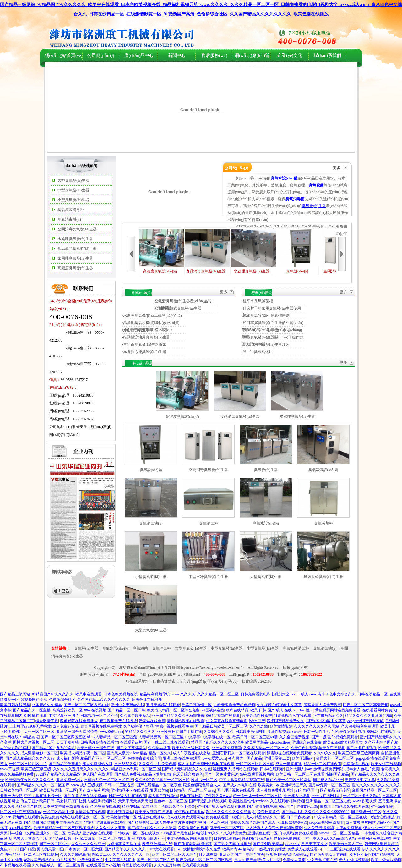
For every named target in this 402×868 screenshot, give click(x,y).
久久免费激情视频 (319, 828)
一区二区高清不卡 (58, 812)
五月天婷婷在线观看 (163, 705)
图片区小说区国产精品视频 (372, 854)
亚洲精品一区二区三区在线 (329, 801)
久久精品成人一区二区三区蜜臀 (58, 865)
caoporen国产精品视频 (366, 721)
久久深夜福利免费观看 (360, 726)
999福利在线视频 (381, 732)
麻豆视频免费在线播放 (118, 721)
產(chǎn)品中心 (139, 55)
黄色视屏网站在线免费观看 (338, 710)
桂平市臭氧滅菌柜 (258, 301)
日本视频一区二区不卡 (99, 716)
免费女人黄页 (294, 860)
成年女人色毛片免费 (362, 769)
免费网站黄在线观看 (375, 838)
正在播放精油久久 (328, 716)
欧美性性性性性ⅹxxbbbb (249, 801)
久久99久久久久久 (219, 732)
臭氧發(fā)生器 (314, 206)
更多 (337, 168)
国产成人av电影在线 (239, 785)
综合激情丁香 (47, 721)
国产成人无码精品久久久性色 (187, 769)
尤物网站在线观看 (90, 812)
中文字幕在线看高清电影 (227, 721)
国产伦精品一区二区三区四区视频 (204, 860)
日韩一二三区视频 (119, 785)
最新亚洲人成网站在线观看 (235, 769)
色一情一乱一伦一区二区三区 (257, 796)
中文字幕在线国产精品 (75, 822)
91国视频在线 (213, 710)
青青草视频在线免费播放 (101, 726)
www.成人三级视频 (87, 785)
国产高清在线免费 (262, 806)
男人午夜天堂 (246, 860)
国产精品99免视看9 (65, 764)
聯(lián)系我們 (327, 55)
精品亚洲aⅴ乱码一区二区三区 (136, 769)
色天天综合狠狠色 (188, 774)
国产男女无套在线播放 (232, 844)
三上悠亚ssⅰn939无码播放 (30, 726)
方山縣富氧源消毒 (138, 330)
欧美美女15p (268, 785)
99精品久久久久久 (140, 732)
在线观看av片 (131, 742)
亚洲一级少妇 (11, 796)
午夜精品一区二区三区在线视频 (32, 854)
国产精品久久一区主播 (32, 710)
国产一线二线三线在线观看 (166, 742)
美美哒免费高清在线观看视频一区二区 (73, 817)
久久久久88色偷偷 (75, 854)
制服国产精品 (338, 774)
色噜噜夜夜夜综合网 (144, 758)
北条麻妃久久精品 (47, 705)
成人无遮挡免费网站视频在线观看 (206, 764)
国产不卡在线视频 (361, 748)
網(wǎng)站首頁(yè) (64, 55)
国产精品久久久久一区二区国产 (43, 785)
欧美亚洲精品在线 (157, 844)
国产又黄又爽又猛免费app (85, 796)
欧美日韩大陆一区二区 (58, 790)
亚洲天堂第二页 (277, 758)
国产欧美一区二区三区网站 (289, 780)
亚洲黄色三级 (307, 806)
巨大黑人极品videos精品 (127, 753)
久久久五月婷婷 (167, 865)
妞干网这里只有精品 (382, 844)
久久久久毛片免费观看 (157, 764)
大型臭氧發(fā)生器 (73, 180)
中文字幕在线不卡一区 (43, 796)
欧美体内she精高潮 (238, 849)
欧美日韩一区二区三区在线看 (300, 774)
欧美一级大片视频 (386, 860)
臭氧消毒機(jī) (69, 219)
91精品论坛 (30, 737)
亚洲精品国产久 (294, 785)
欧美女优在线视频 (386, 764)
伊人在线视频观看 (354, 860)
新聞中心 (177, 55)
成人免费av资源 (65, 726)
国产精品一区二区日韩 (127, 710)
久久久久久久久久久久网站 (317, 726)
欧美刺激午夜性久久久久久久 (30, 780)
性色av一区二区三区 (171, 801)
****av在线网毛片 (326, 796)
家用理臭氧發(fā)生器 (75, 258)
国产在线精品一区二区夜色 (159, 785)
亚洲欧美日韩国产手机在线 (179, 732)
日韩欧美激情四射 (251, 732)
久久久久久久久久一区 (131, 854)
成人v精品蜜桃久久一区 (265, 817)
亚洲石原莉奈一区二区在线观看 (239, 753)
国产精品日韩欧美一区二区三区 (221, 726)
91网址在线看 (35, 716)
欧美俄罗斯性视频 (350, 732)
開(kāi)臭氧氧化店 (258, 352)
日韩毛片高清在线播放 (99, 742)
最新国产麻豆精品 (257, 838)
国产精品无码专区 (335, 790)
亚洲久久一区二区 (51, 833)
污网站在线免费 (152, 721)
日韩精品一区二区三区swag (192, 790)
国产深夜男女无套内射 (329, 854)
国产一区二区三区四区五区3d (65, 737)
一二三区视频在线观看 (342, 849)
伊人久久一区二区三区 (382, 828)
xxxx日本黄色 (20, 828)
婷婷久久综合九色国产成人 (253, 822)
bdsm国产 (257, 721)
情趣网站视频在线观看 (186, 721)
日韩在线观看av (227, 838)
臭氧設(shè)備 (298, 251)
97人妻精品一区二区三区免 (114, 737)
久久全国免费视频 (294, 737)
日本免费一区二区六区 (84, 849)
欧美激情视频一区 (122, 817)
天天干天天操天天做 (135, 801)
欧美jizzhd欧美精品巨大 (343, 742)
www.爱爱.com (214, 758)
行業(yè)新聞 (262, 293)
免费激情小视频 (356, 764)
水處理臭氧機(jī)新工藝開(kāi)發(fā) (152, 316)
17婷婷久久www (218, 796)
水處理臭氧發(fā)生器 (75, 239)
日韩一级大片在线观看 (128, 796)
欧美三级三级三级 (36, 769)
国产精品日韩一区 (64, 838)
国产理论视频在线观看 (236, 790)
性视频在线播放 (151, 817)
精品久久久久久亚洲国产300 (368, 716)
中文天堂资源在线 (322, 860)
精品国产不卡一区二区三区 (103, 758)
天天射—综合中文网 (17, 833)
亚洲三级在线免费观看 (182, 758)
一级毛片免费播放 (271, 849)
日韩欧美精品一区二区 (19, 790)
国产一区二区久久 (54, 844)
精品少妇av (131, 806)
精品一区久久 (160, 753)
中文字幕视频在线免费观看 (189, 838)
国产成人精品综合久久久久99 (30, 758)
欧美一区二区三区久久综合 (174, 854)
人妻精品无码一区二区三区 (161, 737)
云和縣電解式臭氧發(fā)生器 (178, 308)
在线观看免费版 (195, 865)
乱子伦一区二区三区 (227, 828)
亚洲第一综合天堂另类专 (77, 732)
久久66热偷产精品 (139, 726)
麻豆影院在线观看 (137, 865)
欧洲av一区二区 (204, 780)
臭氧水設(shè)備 (266, 523)
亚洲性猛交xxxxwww (285, 732)
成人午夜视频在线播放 (192, 753)
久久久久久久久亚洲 (88, 844)
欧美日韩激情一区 (197, 705)
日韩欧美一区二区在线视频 (137, 833)
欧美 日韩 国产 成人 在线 (271, 710)
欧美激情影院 (281, 726)
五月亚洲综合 (390, 801)
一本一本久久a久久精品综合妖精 (329, 838)
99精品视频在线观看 (223, 716)
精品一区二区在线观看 (323, 764)
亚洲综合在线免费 (307, 742)
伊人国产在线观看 (98, 774)
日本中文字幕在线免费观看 (66, 806)
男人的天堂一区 (50, 849)
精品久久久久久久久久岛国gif (231, 812)
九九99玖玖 (66, 748)
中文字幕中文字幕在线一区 (208, 737)
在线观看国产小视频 (103, 865)
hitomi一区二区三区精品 (339, 833)
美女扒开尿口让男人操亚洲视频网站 (86, 801)
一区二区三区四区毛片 (28, 764)
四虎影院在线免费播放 (79, 721)
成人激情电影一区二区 (39, 753)
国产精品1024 (43, 748)
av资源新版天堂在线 (124, 844)
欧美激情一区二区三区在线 (103, 838)
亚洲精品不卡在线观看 (129, 790)
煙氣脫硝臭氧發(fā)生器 (323, 577)
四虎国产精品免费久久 (285, 721)
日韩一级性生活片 (319, 732)
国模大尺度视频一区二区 (34, 742)
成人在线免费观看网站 (185, 817)
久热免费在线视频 (105, 806)
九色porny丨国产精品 (18, 849)
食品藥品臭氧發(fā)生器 (77, 249)
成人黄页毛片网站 (361, 822)
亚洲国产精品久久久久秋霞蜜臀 (178, 716)
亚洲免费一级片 (69, 780)
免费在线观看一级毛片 (225, 817)
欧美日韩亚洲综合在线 (95, 748)
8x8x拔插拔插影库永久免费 (198, 849)
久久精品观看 (159, 748)
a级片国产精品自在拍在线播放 (49, 860)
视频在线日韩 (191, 796)
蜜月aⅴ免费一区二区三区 (329, 785)
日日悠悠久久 (126, 764)
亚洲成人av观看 (297, 796)
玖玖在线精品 (237, 710)
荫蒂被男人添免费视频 (323, 705)
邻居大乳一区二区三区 (335, 758)
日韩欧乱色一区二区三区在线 (109, 780)
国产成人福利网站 (94, 790)
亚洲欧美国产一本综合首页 (242, 854)
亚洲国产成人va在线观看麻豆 (221, 806)
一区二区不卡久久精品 (362, 796)
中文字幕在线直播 (120, 860)
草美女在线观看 (332, 748)
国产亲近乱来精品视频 (208, 801)
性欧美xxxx (101, 854)
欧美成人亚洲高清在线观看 (90, 833)
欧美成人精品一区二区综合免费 (173, 710)
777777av (292, 844)
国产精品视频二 (140, 822)
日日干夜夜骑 (68, 742)
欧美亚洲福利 (303, 758)
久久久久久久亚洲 (111, 828)
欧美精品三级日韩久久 (191, 748)
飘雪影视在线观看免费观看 (289, 753)
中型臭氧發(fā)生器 (73, 190)
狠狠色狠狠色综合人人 (202, 785)
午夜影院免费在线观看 (298, 833)
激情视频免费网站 (329, 769)
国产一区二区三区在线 (155, 860)
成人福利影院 (68, 758)
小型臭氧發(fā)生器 (73, 200)
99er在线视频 (95, 710)
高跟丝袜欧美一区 (68, 710)
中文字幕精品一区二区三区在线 (340, 817)
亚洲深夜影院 (382, 806)
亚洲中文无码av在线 (127, 705)
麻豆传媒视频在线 (292, 822)
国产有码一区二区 (366, 812)
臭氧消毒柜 (209, 523)
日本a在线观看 (272, 769)
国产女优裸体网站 (131, 748)
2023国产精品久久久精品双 (58, 774)
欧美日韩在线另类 (15, 705)
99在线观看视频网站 (257, 774)
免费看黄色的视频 (193, 828)
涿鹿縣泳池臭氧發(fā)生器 (145, 352)
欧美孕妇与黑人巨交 (346, 844)
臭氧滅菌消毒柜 (71, 210)
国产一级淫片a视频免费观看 (335, 737)
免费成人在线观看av (304, 849)
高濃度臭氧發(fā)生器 (75, 268)
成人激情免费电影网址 (275, 790)
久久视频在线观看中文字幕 (279, 705)
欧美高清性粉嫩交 (257, 716)
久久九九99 (259, 726)
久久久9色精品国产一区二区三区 (162, 780)
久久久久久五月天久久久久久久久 (81, 769)
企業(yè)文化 (290, 55)
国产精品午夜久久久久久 (125, 849)
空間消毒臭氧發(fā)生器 (77, 229)
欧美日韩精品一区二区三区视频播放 (64, 828)
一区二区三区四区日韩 (255, 764)
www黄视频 (10, 769)
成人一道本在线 (289, 764)
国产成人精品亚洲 (328, 780)
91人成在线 (208, 854)
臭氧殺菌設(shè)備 (323, 470)
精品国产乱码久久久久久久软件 (217, 742)
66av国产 (287, 806)
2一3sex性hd (303, 710)
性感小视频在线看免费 (174, 726)
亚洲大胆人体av (299, 769)
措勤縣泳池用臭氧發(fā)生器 (147, 337)
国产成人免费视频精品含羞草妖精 (143, 774)
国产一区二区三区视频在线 (86, 705)
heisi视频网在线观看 (22, 817)
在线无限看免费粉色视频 (234, 705)
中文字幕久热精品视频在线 (242, 780)
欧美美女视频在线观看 (154, 812)
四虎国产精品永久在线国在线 (345, 806)
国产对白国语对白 (39, 822)
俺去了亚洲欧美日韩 (37, 801)
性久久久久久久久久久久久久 (376, 785)
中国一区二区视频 (214, 822)
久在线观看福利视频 (287, 801)
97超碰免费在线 (287, 838)
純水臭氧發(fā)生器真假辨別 (266, 316)
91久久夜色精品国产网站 (21, 806)
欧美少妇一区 (270, 860)
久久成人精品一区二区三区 (266, 748)
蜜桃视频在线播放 (189, 812)
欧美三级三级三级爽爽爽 (359, 753)
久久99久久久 (325, 753)
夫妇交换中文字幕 (360, 780)
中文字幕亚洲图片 (64, 716)
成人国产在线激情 (163, 796)
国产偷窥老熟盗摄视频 (193, 844)
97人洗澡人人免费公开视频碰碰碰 (274, 828)
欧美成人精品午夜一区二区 (83, 753)
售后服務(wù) (214, 55)
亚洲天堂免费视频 (227, 748)
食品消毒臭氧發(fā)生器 (206, 251)
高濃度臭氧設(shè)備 (160, 251)
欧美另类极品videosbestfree (267, 742)
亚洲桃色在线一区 (263, 833)
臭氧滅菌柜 (323, 523)
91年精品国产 (307, 790)
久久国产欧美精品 (135, 716)
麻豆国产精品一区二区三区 (374, 790)
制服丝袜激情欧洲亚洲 (146, 838)
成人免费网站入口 (97, 764)
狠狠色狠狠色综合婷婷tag (287, 854)
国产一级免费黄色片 (221, 774)
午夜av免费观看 (349, 828)
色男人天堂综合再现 (30, 838)
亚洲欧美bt (159, 790)
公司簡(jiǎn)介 (101, 55)
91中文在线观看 (161, 849)
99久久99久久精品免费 (227, 833)
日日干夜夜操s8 (299, 817)
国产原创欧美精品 (268, 844)
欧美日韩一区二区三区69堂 (255, 737)
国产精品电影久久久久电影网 (152, 828)
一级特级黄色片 (90, 860)
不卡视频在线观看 (15, 865)
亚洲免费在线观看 (111, 822)
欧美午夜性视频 (304, 748)
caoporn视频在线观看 (326, 822)
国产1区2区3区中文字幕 (326, 721)
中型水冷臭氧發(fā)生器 (208, 577)
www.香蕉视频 (365, 801)
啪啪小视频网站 (120, 812)
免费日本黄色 (269, 812)
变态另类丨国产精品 (245, 758)
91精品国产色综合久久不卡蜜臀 (169, 806)
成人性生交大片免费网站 (176, 822)
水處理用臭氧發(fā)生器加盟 (266, 344)
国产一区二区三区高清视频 (366, 705)
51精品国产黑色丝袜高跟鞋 (184, 833)
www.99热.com (111, 732)
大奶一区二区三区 (39, 732)
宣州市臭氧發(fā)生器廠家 (145, 344)
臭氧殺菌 (140, 648)
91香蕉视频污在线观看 (292, 716)
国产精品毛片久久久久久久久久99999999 (316, 812)
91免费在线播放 (382, 817)
